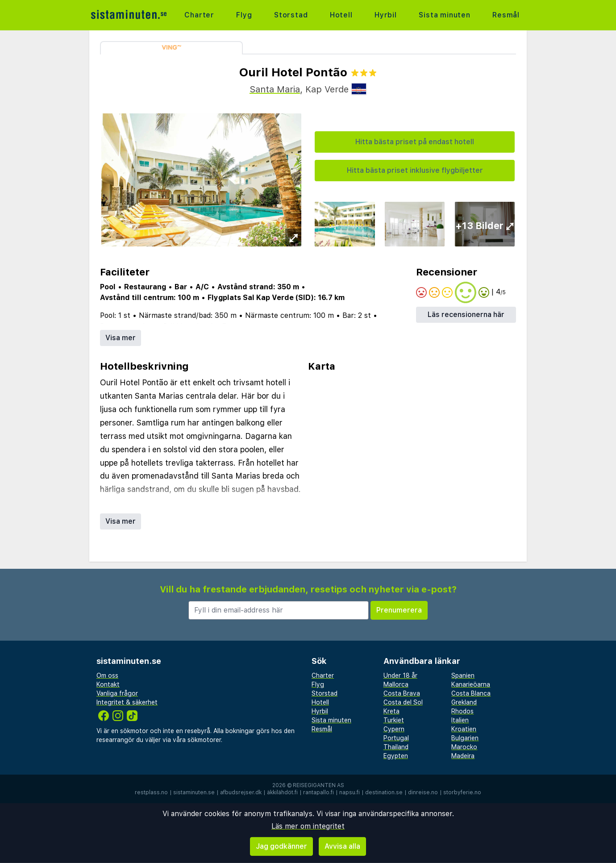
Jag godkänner (281, 846)
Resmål (506, 15)
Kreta (391, 711)
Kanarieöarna (471, 684)
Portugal (396, 738)
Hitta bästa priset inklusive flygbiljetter (415, 170)
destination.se (384, 792)
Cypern (394, 729)
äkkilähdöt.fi (282, 792)
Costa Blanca (471, 693)
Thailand (396, 747)
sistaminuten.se (194, 792)
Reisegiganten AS (318, 785)
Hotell (341, 15)
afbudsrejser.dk (241, 792)
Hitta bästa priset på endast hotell (415, 142)
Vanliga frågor (117, 693)
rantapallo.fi (318, 792)
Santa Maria (275, 89)
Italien (460, 720)
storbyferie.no (462, 792)
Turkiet (394, 720)
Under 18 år (400, 675)
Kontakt (108, 684)
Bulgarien (465, 738)
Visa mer (121, 338)
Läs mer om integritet (308, 826)
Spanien (463, 675)
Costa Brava (402, 693)
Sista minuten (444, 15)
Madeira (463, 756)
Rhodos (462, 711)
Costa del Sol (403, 702)
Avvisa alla (342, 846)
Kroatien (464, 729)
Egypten (396, 756)
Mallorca (396, 684)
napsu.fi (350, 792)
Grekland (464, 702)
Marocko (464, 747)
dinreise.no (423, 792)
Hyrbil (386, 15)
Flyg (244, 15)
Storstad (291, 15)
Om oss (107, 675)
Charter (199, 15)
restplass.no (151, 792)
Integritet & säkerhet (127, 702)
